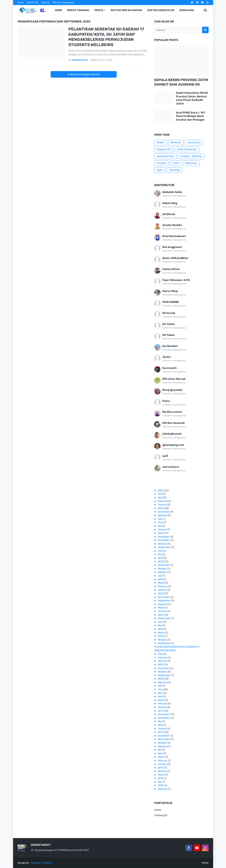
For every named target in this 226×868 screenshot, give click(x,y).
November (164, 540)
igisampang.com (173, 445)
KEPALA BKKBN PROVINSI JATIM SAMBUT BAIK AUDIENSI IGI (181, 82)
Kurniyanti (169, 368)
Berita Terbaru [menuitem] (78, 10)
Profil (176, 163)
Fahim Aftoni (171, 269)
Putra (166, 401)
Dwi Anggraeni (172, 247)
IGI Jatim (169, 324)
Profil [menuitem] (99, 10)
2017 (161, 711)
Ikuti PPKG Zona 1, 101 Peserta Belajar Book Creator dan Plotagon (190, 116)
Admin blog (170, 203)
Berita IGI (176, 142)
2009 (161, 785)
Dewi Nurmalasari (174, 236)
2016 (161, 732)
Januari (162, 505)
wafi (165, 456)
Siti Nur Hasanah (174, 423)
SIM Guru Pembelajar (63, 3)
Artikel (160, 142)
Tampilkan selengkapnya (174, 196)
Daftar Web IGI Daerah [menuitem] (126, 10)
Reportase (191, 163)
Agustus (163, 515)
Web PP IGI (32, 3)
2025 (161, 508)
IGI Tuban (169, 335)
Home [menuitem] (58, 10)
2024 (161, 533)
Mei (160, 526)
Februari (163, 501)
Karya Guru (194, 142)
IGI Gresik (169, 313)
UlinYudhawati (172, 434)
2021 (161, 615)
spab (160, 170)
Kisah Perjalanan (187, 149)
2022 (161, 594)
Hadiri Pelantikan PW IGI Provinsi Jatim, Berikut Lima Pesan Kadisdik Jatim (192, 98)
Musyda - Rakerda (191, 156)
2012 (161, 778)
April (160, 498)
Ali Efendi (169, 214)
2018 (161, 679)
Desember (164, 512)
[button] (205, 10)
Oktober (162, 544)
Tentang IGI (161, 815)
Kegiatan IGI (164, 149)
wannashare (171, 467)
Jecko (167, 357)
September (164, 547)
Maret (161, 583)
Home (21, 3)
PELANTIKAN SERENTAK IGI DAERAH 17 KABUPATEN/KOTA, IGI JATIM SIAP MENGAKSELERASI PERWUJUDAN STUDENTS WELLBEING (106, 37)
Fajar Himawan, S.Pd (176, 280)
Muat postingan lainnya (85, 74)
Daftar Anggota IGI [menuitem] (161, 10)
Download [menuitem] (187, 10)
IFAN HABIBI (170, 302)
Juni (160, 522)
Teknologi (174, 170)
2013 (161, 768)
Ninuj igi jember (173, 390)
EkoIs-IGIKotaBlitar (175, 258)
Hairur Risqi (170, 291)
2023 (161, 562)
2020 (161, 636)
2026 (161, 490)
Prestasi (161, 163)
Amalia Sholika (172, 225)
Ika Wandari (170, 346)
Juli (160, 494)
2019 (161, 665)
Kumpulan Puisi (165, 156)
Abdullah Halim (172, 192)
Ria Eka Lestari (172, 412)
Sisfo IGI (45, 3)
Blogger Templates (42, 863)
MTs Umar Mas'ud (174, 379)
